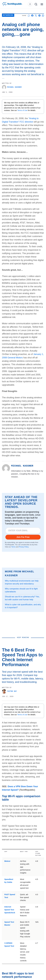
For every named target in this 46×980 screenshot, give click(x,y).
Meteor (7, 861)
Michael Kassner (12, 87)
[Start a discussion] (29, 16)
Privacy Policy (24, 547)
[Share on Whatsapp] (43, 16)
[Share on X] (36, 16)
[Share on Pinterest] (39, 16)
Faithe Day (9, 691)
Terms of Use (23, 110)
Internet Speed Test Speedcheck (10, 910)
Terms (13, 547)
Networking (8, 15)
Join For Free (23, 537)
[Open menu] (42, 4)
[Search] (36, 4)
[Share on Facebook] (32, 16)
